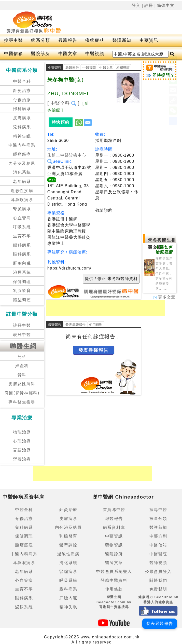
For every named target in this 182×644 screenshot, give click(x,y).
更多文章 (164, 297)
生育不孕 (22, 236)
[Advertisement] (106, 308)
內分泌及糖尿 (22, 163)
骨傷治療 (22, 100)
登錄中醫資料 (114, 580)
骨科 (22, 375)
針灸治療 (22, 91)
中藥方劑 (158, 536)
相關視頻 (123, 68)
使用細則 (96, 325)
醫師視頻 (158, 563)
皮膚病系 (22, 118)
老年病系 (22, 182)
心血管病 (22, 218)
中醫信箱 (13, 54)
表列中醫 (22, 335)
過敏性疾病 (22, 191)
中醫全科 (22, 81)
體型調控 (22, 300)
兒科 (22, 357)
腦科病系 (22, 245)
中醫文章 (68, 54)
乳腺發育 (22, 291)
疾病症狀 (95, 40)
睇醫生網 (23, 346)
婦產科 (22, 366)
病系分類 (40, 40)
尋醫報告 (68, 40)
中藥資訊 (149, 40)
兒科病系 (22, 127)
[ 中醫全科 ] (64, 103)
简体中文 (166, 5)
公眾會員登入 (158, 572)
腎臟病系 (22, 209)
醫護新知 (122, 40)
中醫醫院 (158, 554)
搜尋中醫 (13, 40)
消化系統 (22, 172)
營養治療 (22, 459)
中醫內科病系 (22, 145)
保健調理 (22, 282)
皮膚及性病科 (22, 384)
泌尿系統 (22, 272)
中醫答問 (89, 68)
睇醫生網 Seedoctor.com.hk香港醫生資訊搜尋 (114, 602)
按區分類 (158, 519)
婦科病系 (22, 109)
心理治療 (22, 441)
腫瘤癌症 (22, 154)
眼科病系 (22, 254)
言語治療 (22, 450)
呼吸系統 (22, 227)
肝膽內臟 (22, 263)
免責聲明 (158, 589)
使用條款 (114, 589)
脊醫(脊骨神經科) (22, 393)
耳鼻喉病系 (22, 200)
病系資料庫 (114, 527)
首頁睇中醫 (114, 510)
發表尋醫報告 (75, 325)
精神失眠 (22, 136)
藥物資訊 (114, 545)
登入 (136, 5)
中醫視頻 (95, 54)
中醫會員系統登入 (114, 572)
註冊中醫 (22, 325)
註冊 (149, 5)
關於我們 (158, 580)
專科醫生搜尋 (22, 402)
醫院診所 (40, 54)
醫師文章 (114, 563)
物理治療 (22, 432)
